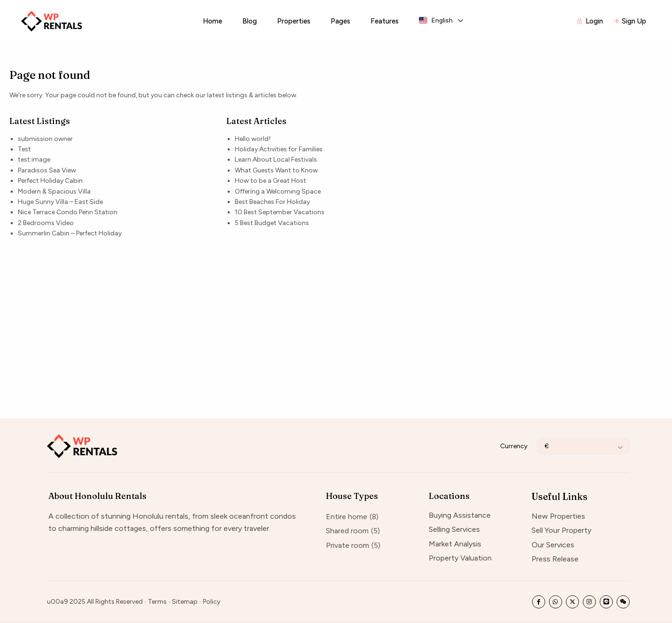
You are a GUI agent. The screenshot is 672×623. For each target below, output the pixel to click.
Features (385, 21)
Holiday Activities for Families (279, 149)
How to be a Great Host (270, 181)
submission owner (45, 139)
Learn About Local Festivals (276, 160)
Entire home (347, 517)
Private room (348, 545)
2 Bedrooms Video (46, 223)
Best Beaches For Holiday (272, 202)
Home (212, 21)
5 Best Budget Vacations (272, 223)
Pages (340, 21)
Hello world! (253, 139)
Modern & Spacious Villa (54, 191)
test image (34, 160)
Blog (250, 21)
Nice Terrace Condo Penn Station (68, 212)
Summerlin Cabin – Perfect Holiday (70, 233)
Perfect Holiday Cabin (50, 181)
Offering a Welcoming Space (278, 191)
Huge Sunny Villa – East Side (60, 202)
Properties (294, 21)
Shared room (347, 531)
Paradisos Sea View (47, 170)
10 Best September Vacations (280, 212)
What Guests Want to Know (276, 170)
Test (24, 149)
